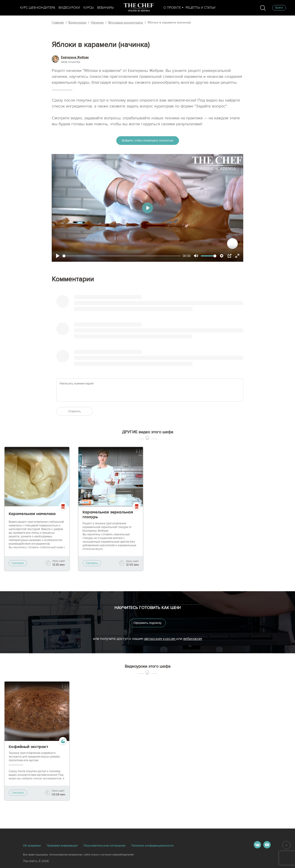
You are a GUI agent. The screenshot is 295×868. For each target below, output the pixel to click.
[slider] (122, 256)
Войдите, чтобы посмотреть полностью (148, 141)
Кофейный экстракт (28, 747)
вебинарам (193, 639)
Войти (279, 8)
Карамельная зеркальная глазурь (108, 515)
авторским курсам (160, 639)
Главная (58, 22)
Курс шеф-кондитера (38, 8)
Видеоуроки (69, 8)
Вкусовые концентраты (126, 22)
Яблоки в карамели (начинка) (169, 22)
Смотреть (18, 563)
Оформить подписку (148, 623)
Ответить (75, 411)
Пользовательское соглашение (104, 846)
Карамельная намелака (32, 514)
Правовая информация (62, 846)
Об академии (32, 846)
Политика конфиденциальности (152, 846)
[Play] (58, 256)
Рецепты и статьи (201, 8)
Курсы (89, 8)
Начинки (97, 22)
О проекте (172, 8)
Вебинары (105, 8)
